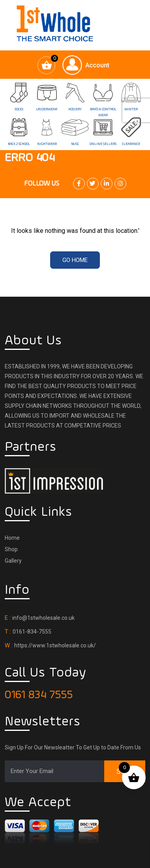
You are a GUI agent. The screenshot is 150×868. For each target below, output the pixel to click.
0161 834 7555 (39, 695)
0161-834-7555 (32, 632)
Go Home (75, 260)
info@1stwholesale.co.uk (43, 618)
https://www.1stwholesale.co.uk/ (55, 645)
